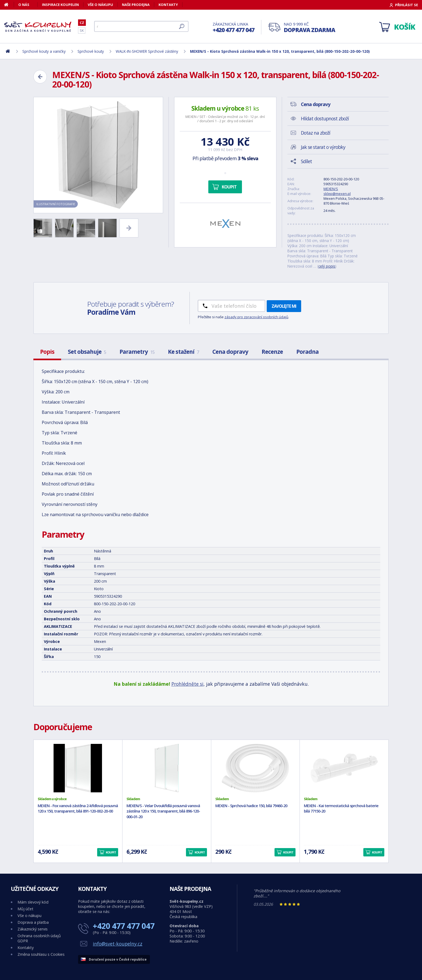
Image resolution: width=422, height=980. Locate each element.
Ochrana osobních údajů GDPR (39, 938)
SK (82, 30)
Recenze (272, 352)
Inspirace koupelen (60, 5)
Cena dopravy (230, 352)
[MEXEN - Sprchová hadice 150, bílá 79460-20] (256, 768)
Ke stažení (183, 352)
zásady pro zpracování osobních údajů (256, 317)
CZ (82, 23)
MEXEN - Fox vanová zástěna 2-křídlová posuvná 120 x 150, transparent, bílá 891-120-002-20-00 (78, 808)
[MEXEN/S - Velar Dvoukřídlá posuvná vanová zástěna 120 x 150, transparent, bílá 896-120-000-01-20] (167, 768)
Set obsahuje (87, 352)
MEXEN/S (331, 189)
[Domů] (9, 5)
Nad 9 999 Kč (309, 28)
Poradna (307, 352)
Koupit (229, 187)
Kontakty (168, 5)
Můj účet (25, 909)
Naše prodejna (136, 5)
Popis (47, 352)
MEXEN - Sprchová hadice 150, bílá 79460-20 (251, 806)
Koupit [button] (111, 852)
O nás (24, 5)
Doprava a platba (33, 922)
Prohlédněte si (187, 684)
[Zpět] (40, 77)
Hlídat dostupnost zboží (325, 118)
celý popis (327, 266)
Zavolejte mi (284, 306)
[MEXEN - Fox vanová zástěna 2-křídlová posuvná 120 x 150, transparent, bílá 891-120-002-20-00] (78, 768)
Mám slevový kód (33, 902)
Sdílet (306, 161)
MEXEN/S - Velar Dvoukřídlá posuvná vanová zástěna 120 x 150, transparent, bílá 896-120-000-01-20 (163, 811)
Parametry (137, 352)
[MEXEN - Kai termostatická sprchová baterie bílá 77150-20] (344, 768)
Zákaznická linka (233, 28)
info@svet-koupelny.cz (118, 944)
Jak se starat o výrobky (323, 147)
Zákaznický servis (33, 929)
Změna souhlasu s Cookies (41, 954)
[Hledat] (141, 26)
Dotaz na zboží (316, 133)
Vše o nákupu (100, 5)
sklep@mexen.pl (337, 194)
